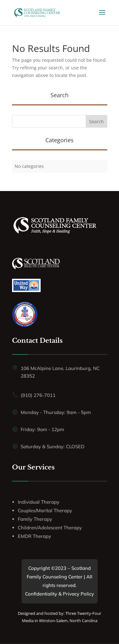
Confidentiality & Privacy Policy (60, 594)
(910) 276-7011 (38, 395)
